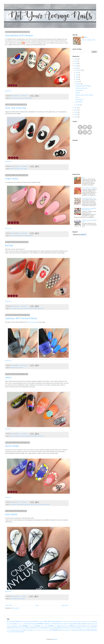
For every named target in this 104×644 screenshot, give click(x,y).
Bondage (64, 622)
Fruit (67, 624)
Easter (29, 624)
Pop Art (38, 628)
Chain (11, 308)
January (78, 105)
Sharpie (23, 599)
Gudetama (9, 626)
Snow (13, 630)
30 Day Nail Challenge (14, 621)
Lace (42, 626)
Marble (19, 599)
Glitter (15, 599)
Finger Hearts (12, 179)
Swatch (21, 368)
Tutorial (26, 236)
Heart (15, 236)
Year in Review (17, 632)
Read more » (8, 91)
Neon (13, 628)
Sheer (35, 308)
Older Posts (65, 605)
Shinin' (8, 378)
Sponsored (16, 368)
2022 (76, 59)
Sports (31, 98)
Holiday (25, 169)
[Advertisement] (85, 251)
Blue (60, 621)
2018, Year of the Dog (16, 108)
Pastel (31, 628)
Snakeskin (9, 630)
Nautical (89, 626)
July (77, 72)
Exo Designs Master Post (89, 198)
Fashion (47, 624)
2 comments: (24, 596)
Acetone (11, 599)
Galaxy (22, 504)
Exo (33, 624)
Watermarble (75, 630)
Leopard (46, 626)
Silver (96, 628)
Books (68, 622)
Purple (42, 628)
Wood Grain (10, 632)
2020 (76, 64)
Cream (19, 624)
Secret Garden (12, 446)
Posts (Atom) (16, 608)
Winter (85, 630)
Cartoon (11, 98)
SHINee (35, 436)
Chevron (89, 622)
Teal (36, 630)
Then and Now (45, 630)
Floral (18, 504)
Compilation (14, 624)
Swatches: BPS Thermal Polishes (21, 318)
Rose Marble (11, 514)
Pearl (41, 504)
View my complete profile (88, 40)
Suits (27, 630)
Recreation (51, 628)
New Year (18, 628)
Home (37, 605)
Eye (35, 624)
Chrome (9, 624)
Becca (86, 37)
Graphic (88, 624)
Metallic (27, 436)
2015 (76, 112)
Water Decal (62, 630)
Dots (11, 504)
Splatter (17, 630)
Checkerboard (84, 622)
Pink (22, 236)
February (78, 84)
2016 (76, 110)
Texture (39, 630)
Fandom (15, 308)
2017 (76, 108)
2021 (76, 61)
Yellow (23, 632)
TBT (34, 630)
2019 (76, 66)
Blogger (55, 639)
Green (93, 624)
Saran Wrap (84, 628)
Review (11, 368)
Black (46, 621)
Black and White (53, 621)
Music (26, 308)
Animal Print (29, 622)
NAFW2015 (79, 626)
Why (83, 178)
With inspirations (92, 630)
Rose (44, 504)
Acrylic (23, 622)
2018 (76, 68)
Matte (59, 626)
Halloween (15, 626)
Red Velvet (30, 308)
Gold (79, 624)
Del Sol (23, 624)
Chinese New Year (18, 169)
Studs (38, 308)
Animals (11, 169)
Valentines (30, 236)
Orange (27, 628)
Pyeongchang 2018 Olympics (19, 35)
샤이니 (43, 436)
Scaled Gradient (90, 628)
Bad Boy (9, 245)
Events (16, 98)
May (77, 77)
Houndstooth (32, 626)
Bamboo (42, 622)
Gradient (16, 436)
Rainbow (46, 628)
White (81, 630)
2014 (76, 115)
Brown (75, 622)
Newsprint (23, 628)
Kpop (19, 308)
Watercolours (69, 630)
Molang (68, 626)
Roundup (70, 628)
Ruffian (75, 628)
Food (58, 624)
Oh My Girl (37, 504)
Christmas (94, 622)
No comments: (24, 96)
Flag (19, 98)
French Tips (63, 624)
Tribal (50, 630)
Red (56, 628)
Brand (72, 622)
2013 (76, 117)
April (77, 79)
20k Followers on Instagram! (90, 188)
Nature (84, 626)
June (77, 75)
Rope (64, 628)
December (79, 70)
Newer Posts (9, 605)
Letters (22, 98)
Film (51, 624)
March (78, 82)
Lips (56, 626)
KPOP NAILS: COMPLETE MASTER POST (89, 209)
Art (39, 622)
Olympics (26, 98)
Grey (96, 624)
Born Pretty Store (32, 322)
